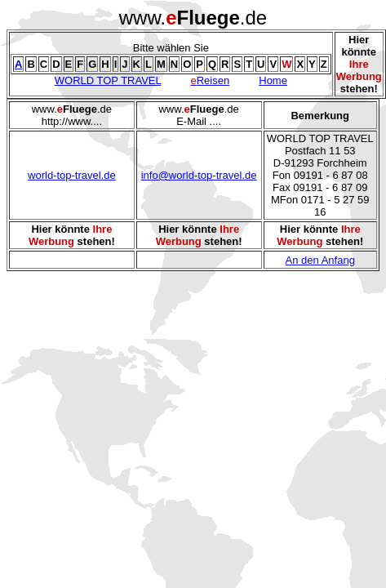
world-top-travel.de (72, 175)
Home (273, 80)
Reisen (210, 80)
